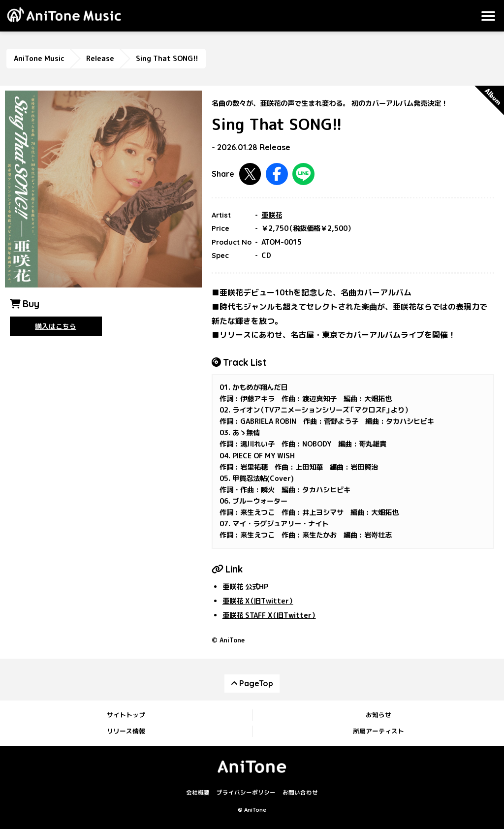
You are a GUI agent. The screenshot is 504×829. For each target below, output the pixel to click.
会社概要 (198, 793)
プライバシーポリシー (246, 793)
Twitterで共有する (250, 174)
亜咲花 (272, 215)
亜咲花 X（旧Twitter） (258, 601)
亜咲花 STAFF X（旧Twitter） (269, 615)
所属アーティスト (378, 731)
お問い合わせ (300, 793)
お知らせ (378, 715)
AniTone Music (39, 59)
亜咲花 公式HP (245, 587)
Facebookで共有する (277, 174)
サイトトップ (126, 715)
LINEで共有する (303, 174)
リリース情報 (126, 731)
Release (100, 59)
